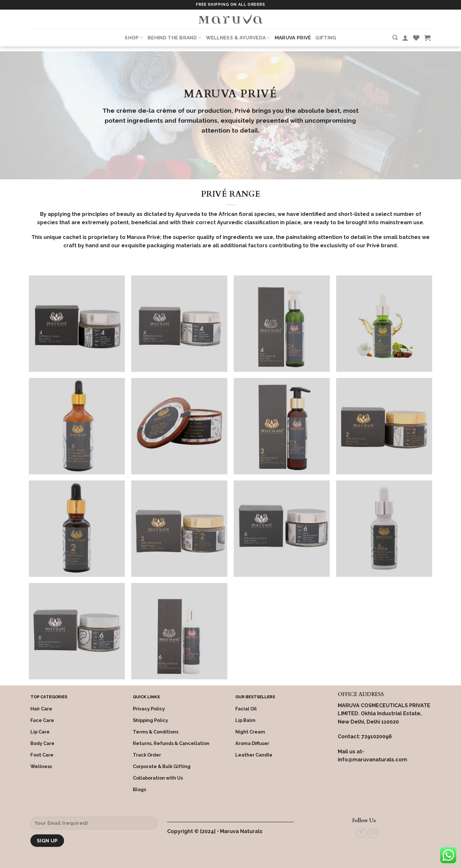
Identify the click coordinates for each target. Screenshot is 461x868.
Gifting (326, 38)
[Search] (395, 38)
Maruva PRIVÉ (293, 38)
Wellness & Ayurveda (238, 38)
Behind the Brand (174, 38)
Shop (134, 38)
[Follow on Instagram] (373, 833)
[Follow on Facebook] (361, 833)
